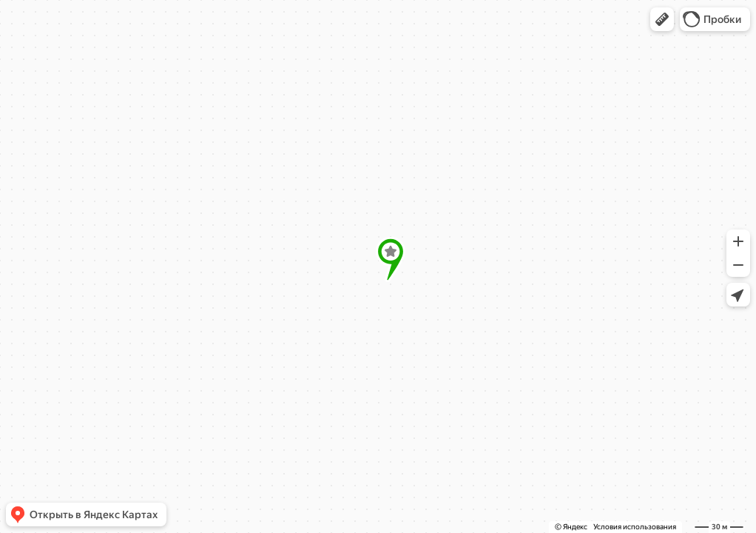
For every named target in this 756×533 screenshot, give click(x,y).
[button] (662, 19)
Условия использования (635, 527)
